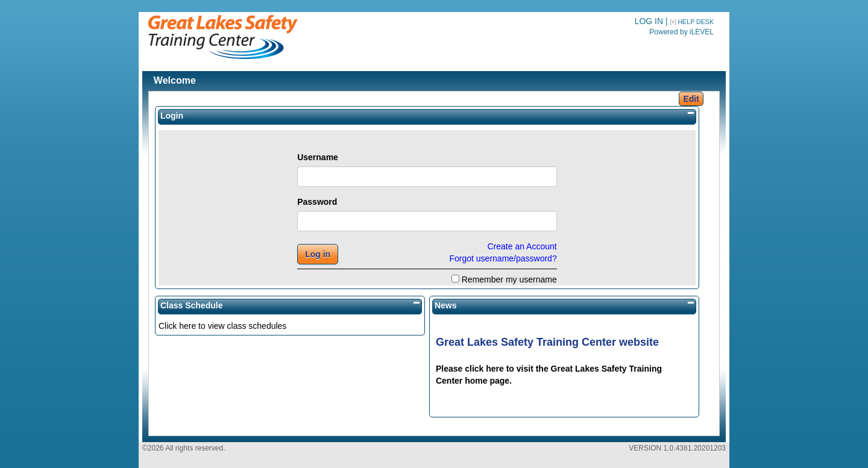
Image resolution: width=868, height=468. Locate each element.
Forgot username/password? (503, 258)
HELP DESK (696, 22)
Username (318, 157)
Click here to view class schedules (222, 326)
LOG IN (649, 21)
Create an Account (522, 246)
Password (317, 202)
